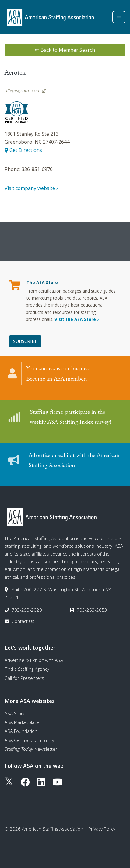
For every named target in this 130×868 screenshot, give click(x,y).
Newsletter (31, 749)
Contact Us (23, 621)
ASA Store (15, 713)
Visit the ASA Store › (77, 319)
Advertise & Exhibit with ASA (34, 660)
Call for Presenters (24, 678)
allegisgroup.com (25, 90)
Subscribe (25, 341)
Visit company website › (31, 188)
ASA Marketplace (22, 722)
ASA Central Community (29, 740)
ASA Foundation (21, 731)
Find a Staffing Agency (27, 669)
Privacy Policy (102, 829)
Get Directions (23, 150)
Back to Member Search (65, 50)
